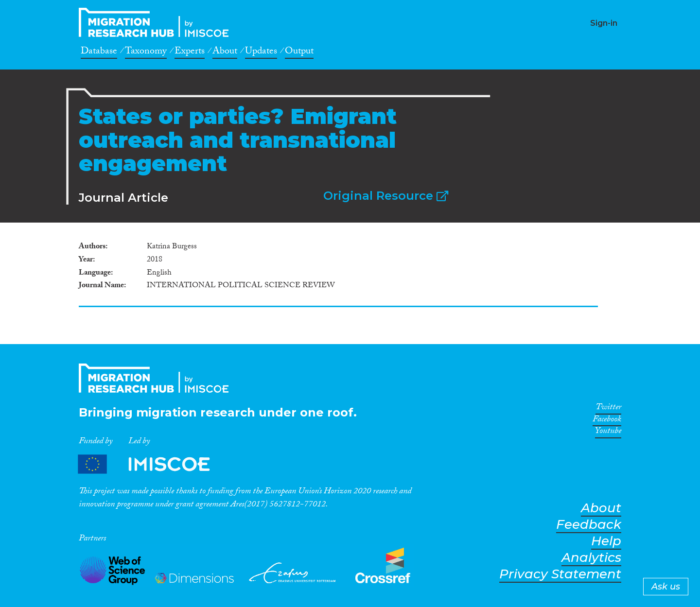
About (225, 52)
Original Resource (386, 196)
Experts (190, 52)
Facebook (607, 421)
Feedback (589, 525)
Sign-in (604, 23)
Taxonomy (146, 52)
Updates (261, 52)
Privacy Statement (560, 574)
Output (299, 52)
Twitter (608, 409)
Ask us (666, 587)
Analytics (591, 558)
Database (99, 52)
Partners (152, 464)
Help (606, 541)
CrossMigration (157, 22)
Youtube (608, 433)
